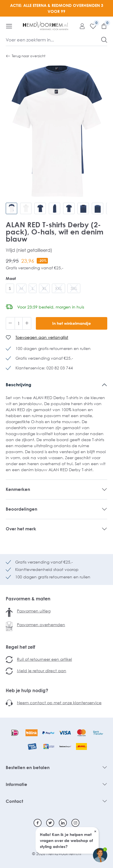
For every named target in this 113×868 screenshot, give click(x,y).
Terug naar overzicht (26, 56)
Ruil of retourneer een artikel (44, 659)
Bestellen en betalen (28, 767)
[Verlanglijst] (91, 26)
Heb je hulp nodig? (27, 690)
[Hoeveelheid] (19, 323)
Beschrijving (18, 385)
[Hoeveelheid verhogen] (27, 323)
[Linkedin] (63, 823)
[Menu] (9, 26)
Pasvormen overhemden (41, 625)
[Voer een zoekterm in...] (54, 40)
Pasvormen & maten (28, 599)
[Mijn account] (80, 26)
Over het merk (21, 529)
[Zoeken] (104, 40)
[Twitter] (50, 823)
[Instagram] (75, 823)
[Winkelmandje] (102, 26)
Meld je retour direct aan (42, 671)
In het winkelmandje (72, 323)
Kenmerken (18, 489)
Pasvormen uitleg (34, 611)
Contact (14, 801)
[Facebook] (38, 823)
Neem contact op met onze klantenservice (59, 703)
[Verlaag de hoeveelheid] (10, 323)
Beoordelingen (22, 509)
